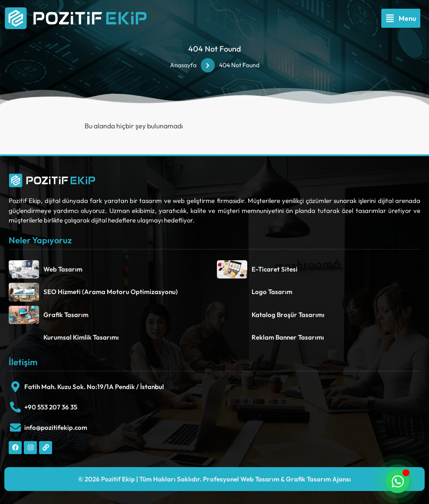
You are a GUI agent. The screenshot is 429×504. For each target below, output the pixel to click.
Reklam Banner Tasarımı (288, 337)
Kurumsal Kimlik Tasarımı (81, 337)
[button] (401, 18)
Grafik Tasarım (66, 315)
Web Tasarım (63, 269)
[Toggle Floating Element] (398, 481)
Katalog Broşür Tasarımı (288, 315)
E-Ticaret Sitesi (275, 269)
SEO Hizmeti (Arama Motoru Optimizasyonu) (111, 292)
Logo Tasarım (272, 292)
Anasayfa (183, 65)
